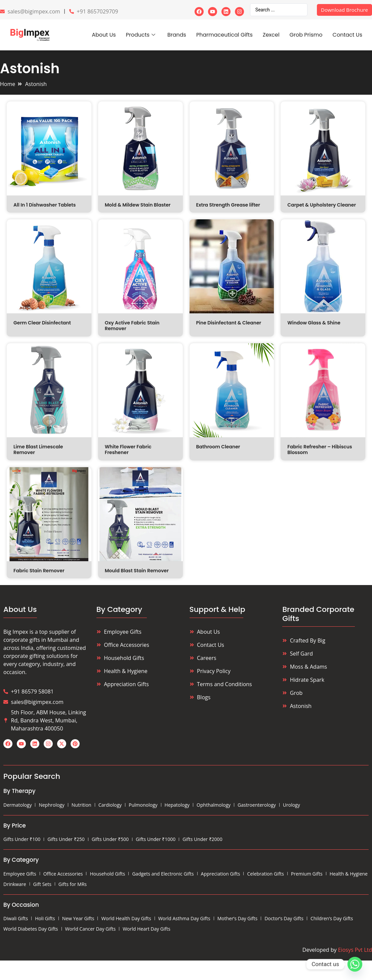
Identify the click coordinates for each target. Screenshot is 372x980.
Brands (177, 35)
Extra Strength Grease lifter (228, 205)
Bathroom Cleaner (218, 447)
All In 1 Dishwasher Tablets (45, 205)
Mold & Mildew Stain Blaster (138, 205)
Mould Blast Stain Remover (137, 571)
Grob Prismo (306, 35)
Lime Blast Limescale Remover (38, 450)
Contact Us (347, 35)
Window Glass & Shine (314, 323)
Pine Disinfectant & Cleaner (229, 323)
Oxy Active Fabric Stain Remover (132, 326)
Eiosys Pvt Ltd (355, 950)
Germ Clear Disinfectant (42, 323)
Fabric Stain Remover (39, 571)
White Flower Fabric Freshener (128, 450)
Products (141, 35)
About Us (104, 35)
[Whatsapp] (355, 964)
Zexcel (271, 35)
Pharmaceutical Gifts (224, 35)
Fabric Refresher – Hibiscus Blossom (320, 450)
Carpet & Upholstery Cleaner (322, 205)
